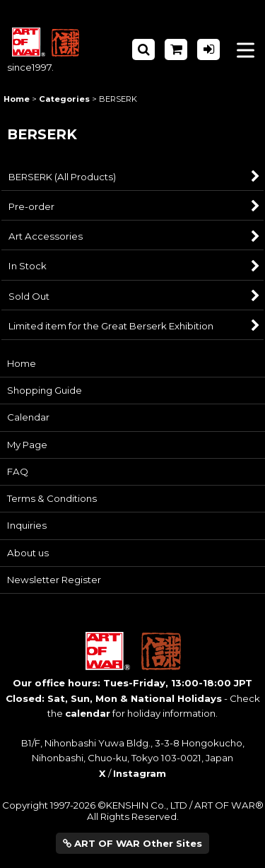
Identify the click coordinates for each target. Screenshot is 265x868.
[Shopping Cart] (176, 49)
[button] (143, 49)
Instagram (140, 773)
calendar (88, 713)
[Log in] (208, 49)
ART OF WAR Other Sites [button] (132, 843)
